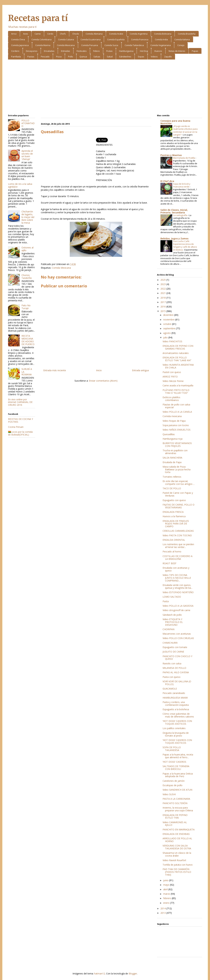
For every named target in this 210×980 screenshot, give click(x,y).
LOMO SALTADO (172, 597)
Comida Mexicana (66, 45)
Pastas (31, 57)
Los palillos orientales (174, 728)
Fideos (96, 51)
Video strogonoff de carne (176, 610)
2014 (163, 908)
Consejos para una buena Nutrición (175, 122)
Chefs (63, 34)
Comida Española (116, 39)
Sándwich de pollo (172, 615)
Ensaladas (49, 51)
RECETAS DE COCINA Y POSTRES (21, 420)
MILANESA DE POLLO (174, 668)
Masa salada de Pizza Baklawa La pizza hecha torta (177, 469)
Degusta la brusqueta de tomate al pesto (176, 734)
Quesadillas (169, 434)
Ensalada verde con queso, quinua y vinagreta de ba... (178, 586)
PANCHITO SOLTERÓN (175, 803)
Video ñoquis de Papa (174, 421)
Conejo (181, 45)
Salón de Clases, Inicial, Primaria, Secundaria (174, 211)
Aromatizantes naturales (176, 353)
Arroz (14, 34)
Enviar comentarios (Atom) (103, 381)
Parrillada (16, 57)
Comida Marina (43, 45)
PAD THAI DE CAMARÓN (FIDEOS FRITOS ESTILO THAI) (177, 872)
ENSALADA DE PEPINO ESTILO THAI (175, 816)
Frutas (109, 51)
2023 (163, 284)
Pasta (166, 601)
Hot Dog (144, 51)
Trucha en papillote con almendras (175, 452)
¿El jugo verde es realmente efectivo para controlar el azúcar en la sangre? (185, 130)
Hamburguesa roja (173, 439)
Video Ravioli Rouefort (174, 860)
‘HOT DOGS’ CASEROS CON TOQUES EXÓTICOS (177, 722)
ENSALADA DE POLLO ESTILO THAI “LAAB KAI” (177, 359)
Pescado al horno (172, 551)
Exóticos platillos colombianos (171, 399)
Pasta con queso (172, 677)
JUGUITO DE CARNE (173, 652)
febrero (168, 898)
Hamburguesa (126, 51)
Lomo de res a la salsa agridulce (20, 185)
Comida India (161, 39)
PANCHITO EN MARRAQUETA (179, 829)
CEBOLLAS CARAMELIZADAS (178, 531)
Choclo (76, 34)
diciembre (169, 315)
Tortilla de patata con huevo (178, 865)
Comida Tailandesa (134, 45)
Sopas (141, 57)
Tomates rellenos (172, 477)
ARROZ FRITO (170, 377)
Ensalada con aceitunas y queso (176, 569)
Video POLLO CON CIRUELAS (178, 638)
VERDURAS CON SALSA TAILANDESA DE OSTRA (177, 847)
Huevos (158, 51)
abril (166, 889)
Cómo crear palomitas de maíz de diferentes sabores (178, 715)
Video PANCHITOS (172, 341)
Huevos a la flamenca (174, 516)
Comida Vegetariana (161, 45)
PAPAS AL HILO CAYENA (176, 672)
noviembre (169, 320)
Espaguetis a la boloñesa (176, 709)
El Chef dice (167, 181)
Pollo (71, 57)
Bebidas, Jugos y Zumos (174, 238)
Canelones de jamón (174, 781)
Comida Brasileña (187, 34)
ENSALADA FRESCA (173, 512)
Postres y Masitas (171, 155)
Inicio (99, 370)
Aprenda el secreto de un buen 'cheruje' (27, 155)
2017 (163, 302)
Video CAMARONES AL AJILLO (175, 824)
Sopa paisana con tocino (176, 425)
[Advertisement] (105, 87)
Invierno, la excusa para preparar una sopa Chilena (178, 809)
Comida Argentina (139, 34)
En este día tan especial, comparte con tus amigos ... (179, 483)
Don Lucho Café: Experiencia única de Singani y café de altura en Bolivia (185, 245)
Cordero (15, 51)
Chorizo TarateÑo (27, 277)
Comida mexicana (172, 416)
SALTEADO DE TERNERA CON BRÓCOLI (176, 768)
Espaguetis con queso (174, 500)
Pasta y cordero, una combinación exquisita (176, 703)
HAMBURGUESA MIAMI (175, 698)
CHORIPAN (168, 629)
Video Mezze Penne (173, 381)
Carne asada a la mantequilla (178, 385)
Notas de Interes (177, 51)
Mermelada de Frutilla (184, 158)
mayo (167, 885)
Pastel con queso (172, 372)
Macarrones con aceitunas (177, 634)
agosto (167, 333)
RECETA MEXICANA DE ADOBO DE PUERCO (28, 340)
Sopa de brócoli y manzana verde (182, 185)
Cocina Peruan (16, 427)
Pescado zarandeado (174, 693)
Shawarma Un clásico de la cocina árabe (177, 854)
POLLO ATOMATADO (28, 123)
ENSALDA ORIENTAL (174, 540)
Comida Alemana (94, 34)
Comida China (18, 39)
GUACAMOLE (170, 689)
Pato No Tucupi (26, 307)
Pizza (59, 57)
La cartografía (180, 215)
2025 (163, 280)
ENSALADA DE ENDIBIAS (176, 834)
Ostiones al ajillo (27, 249)
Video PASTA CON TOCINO (177, 535)
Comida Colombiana (42, 39)
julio (166, 337)
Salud (110, 57)
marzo (167, 894)
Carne (38, 34)
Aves (26, 34)
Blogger (133, 974)
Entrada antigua (140, 370)
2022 (163, 289)
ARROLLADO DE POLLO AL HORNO (177, 840)
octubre (168, 324)
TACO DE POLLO (172, 488)
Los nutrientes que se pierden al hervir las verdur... (178, 546)
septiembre (170, 328)
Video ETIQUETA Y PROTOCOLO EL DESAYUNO (173, 622)
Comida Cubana (66, 39)
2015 (163, 311)
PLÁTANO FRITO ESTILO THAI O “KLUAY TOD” (176, 391)
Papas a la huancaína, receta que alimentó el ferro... (178, 756)
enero (167, 903)
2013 (163, 913)
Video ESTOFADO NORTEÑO (178, 592)
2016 (163, 307)
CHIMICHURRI (170, 643)
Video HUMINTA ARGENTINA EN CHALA (178, 366)
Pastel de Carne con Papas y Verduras (178, 494)
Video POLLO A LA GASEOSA (178, 606)
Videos (154, 57)
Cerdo (50, 34)
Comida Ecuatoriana (91, 39)
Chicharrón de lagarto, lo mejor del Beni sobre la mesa (28, 217)
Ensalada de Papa (172, 462)
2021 (163, 293)
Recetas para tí (38, 18)
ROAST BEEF (169, 563)
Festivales (82, 51)
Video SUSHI (169, 794)
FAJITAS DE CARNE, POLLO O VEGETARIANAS (178, 506)
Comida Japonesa (20, 45)
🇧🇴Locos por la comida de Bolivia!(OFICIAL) (20, 433)
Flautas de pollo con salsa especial (176, 406)
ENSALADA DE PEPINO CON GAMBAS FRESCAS (178, 347)
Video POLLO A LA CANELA (177, 412)
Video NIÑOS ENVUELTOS (177, 430)
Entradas (66, 51)
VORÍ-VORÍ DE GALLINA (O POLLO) (177, 683)
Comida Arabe (116, 34)
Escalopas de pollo (173, 785)
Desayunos (32, 51)
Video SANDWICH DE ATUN (177, 790)
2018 (163, 298)
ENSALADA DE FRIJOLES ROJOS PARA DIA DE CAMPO (176, 524)
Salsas (97, 57)
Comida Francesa (140, 39)
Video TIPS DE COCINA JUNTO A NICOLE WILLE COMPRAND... (177, 578)
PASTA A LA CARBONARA (176, 799)
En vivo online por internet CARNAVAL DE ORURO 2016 (20, 402)
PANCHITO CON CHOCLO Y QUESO (177, 658)
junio (166, 880)
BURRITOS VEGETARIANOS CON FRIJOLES (177, 445)
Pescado (45, 57)
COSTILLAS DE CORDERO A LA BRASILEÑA (178, 557)
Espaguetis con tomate (175, 647)
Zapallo (168, 57)
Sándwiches (125, 57)
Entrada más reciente (55, 370)
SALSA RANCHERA (172, 458)
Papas (195, 51)
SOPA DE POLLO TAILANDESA (172, 749)
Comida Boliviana (163, 34)
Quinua (83, 57)
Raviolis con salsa (172, 663)
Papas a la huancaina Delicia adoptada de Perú (178, 775)
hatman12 (100, 974)
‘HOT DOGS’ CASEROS (174, 762)
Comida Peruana (90, 45)
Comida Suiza (111, 45)
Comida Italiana (182, 39)
